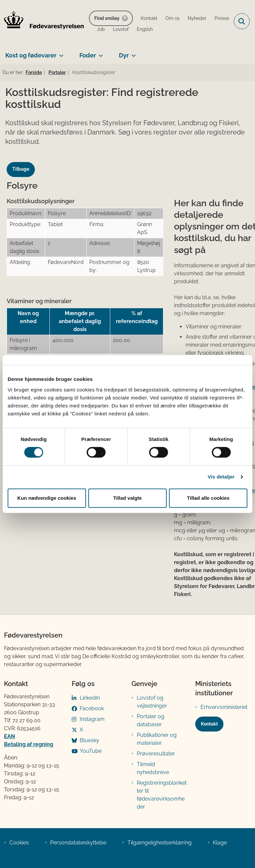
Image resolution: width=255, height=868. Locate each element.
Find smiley (107, 18)
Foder (88, 55)
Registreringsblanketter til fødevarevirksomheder (162, 795)
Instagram (92, 719)
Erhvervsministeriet (224, 707)
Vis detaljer (221, 477)
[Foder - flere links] (99, 53)
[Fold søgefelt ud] (242, 21)
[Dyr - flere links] (132, 53)
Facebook (92, 708)
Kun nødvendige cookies (47, 498)
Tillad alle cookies (208, 498)
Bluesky (89, 740)
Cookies (19, 843)
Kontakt (209, 724)
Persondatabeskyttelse (78, 843)
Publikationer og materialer (157, 739)
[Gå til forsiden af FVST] (42, 21)
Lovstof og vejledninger (152, 702)
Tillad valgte (127, 498)
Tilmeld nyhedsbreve (153, 768)
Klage (220, 843)
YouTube (91, 751)
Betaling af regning (29, 744)
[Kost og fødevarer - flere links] (60, 53)
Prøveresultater (156, 754)
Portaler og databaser (151, 720)
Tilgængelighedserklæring (160, 843)
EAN (9, 736)
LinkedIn (90, 698)
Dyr (124, 55)
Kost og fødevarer (31, 55)
